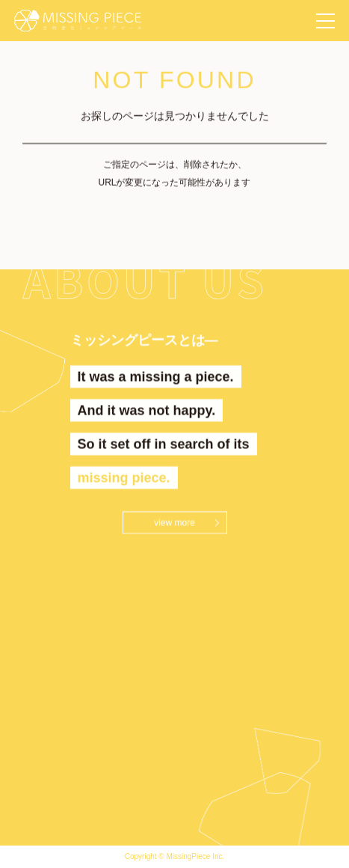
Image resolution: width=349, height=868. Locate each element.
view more (174, 523)
